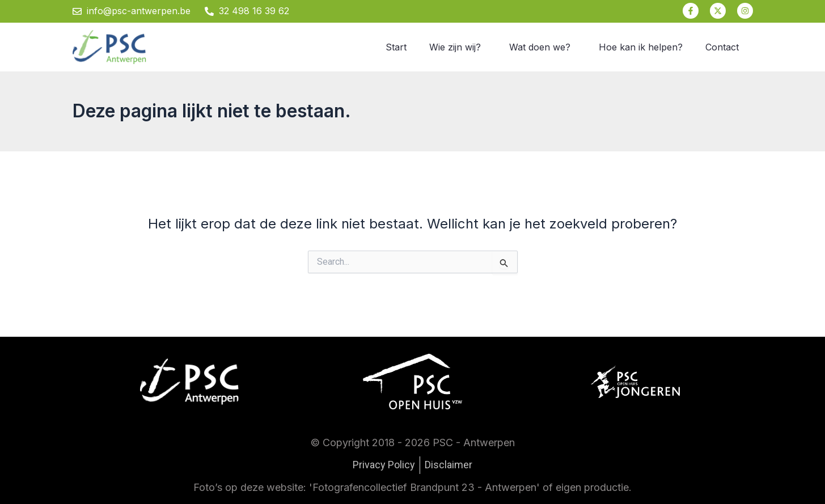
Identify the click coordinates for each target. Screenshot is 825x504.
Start (396, 47)
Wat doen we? (540, 47)
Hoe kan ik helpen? (641, 47)
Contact (722, 47)
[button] (458, 47)
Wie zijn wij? (455, 47)
